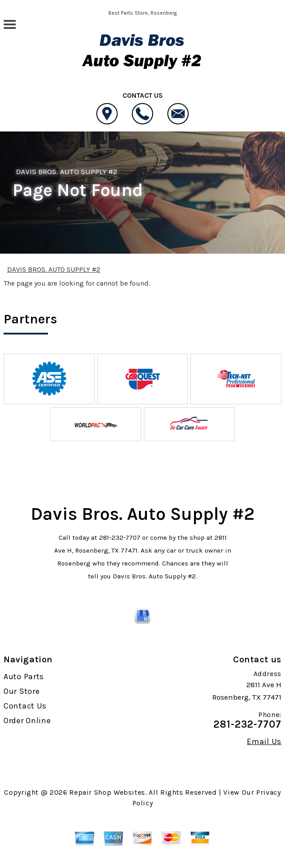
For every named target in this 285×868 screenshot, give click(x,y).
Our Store (22, 691)
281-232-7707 (120, 538)
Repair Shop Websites (107, 792)
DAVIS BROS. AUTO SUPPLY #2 (67, 171)
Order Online (27, 721)
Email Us (264, 741)
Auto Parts (24, 677)
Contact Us (25, 706)
